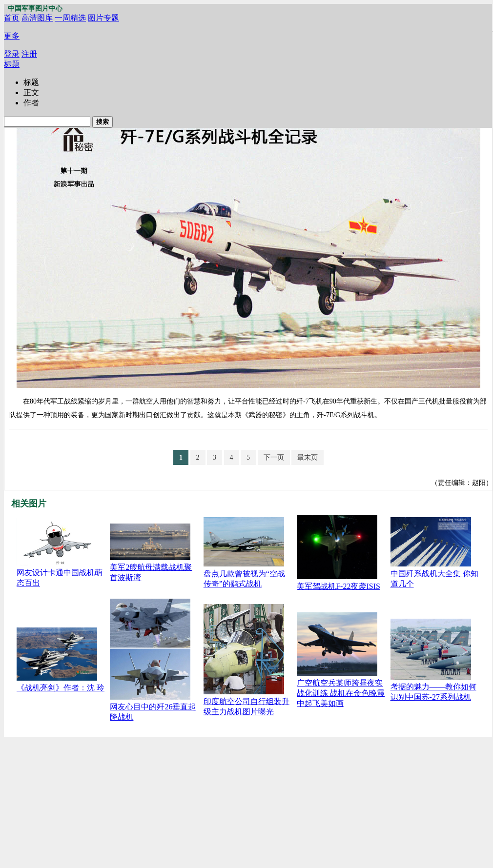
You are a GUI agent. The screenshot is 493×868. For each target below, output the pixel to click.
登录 (12, 54)
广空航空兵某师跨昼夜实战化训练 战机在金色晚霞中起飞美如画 (341, 693)
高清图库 (37, 18)
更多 (12, 36)
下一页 (274, 457)
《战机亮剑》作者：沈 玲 (61, 688)
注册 (29, 54)
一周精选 (70, 18)
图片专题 (103, 18)
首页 (12, 18)
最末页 (308, 457)
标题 (12, 64)
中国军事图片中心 (35, 9)
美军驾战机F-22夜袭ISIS (339, 586)
